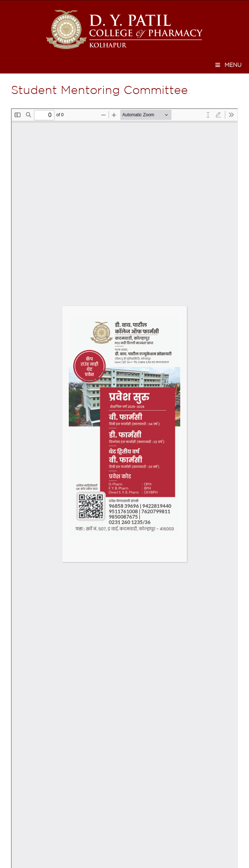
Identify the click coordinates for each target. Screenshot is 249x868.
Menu (228, 65)
